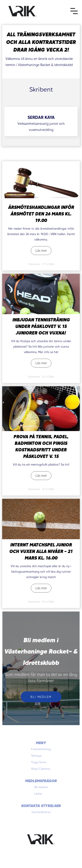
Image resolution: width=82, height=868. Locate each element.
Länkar (38, 794)
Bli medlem (41, 696)
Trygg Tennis (39, 762)
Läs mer (41, 250)
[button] (74, 11)
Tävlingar (36, 756)
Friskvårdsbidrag (41, 749)
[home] (23, 11)
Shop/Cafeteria (41, 769)
